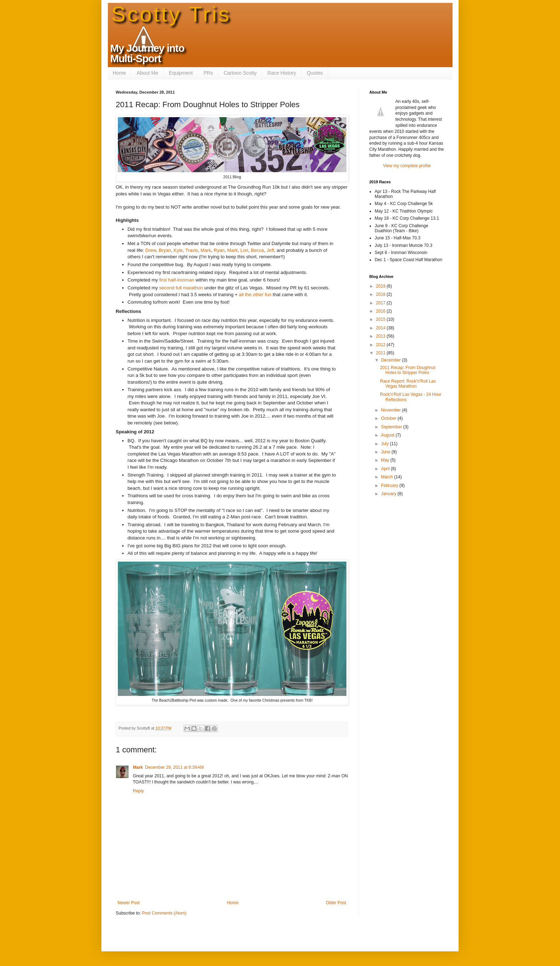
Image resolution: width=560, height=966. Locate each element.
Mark (206, 250)
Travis (192, 250)
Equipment (181, 73)
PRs (208, 73)
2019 (381, 286)
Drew (151, 250)
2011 (381, 353)
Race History (282, 73)
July (386, 444)
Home (119, 73)
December (392, 360)
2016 (381, 311)
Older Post (336, 903)
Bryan (165, 250)
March (388, 477)
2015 (381, 319)
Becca (257, 250)
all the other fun (255, 295)
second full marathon (180, 288)
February (390, 486)
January (389, 494)
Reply (138, 791)
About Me (147, 73)
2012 (381, 345)
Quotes (315, 73)
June (386, 452)
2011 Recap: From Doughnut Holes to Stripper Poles (408, 370)
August (388, 435)
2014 (381, 328)
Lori (244, 250)
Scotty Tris (171, 14)
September (392, 427)
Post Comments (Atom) (164, 913)
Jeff (270, 250)
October (389, 418)
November (392, 410)
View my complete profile (407, 166)
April (386, 469)
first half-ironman (177, 280)
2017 (381, 303)
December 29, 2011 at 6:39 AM (174, 767)
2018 (381, 294)
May (386, 460)
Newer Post (129, 903)
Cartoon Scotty (240, 73)
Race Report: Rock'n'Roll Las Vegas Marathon (408, 384)
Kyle (178, 250)
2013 (381, 336)
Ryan (219, 250)
